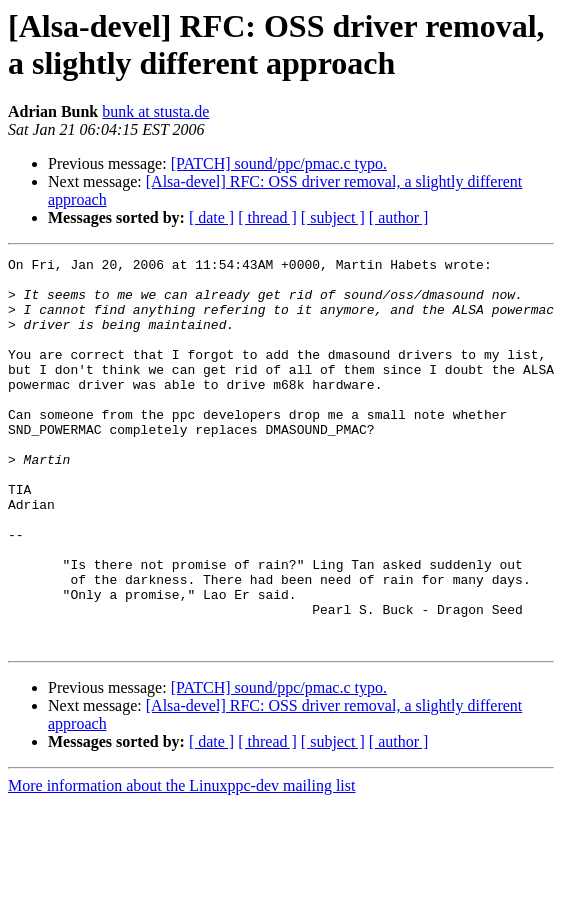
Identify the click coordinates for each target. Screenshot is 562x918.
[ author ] (399, 217)
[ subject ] (333, 217)
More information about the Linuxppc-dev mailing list (181, 863)
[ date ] (211, 217)
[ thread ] (267, 217)
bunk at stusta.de (155, 111)
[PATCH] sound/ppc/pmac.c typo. (279, 163)
